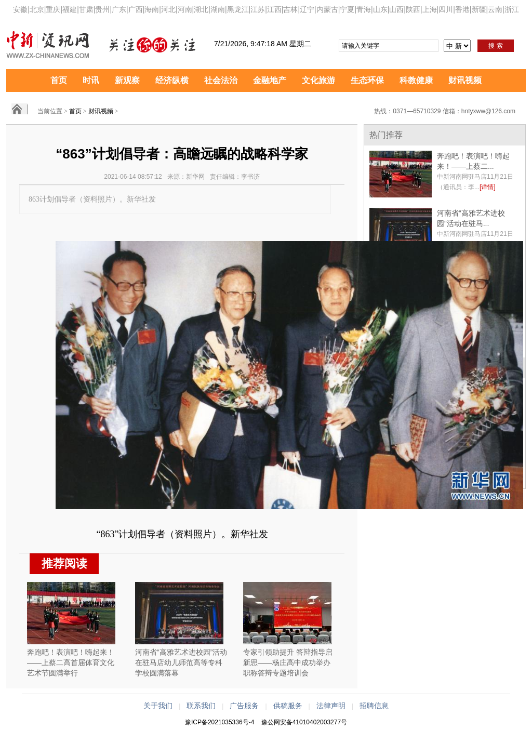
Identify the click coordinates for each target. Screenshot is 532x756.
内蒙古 (327, 9)
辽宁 (307, 9)
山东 (380, 9)
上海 (430, 9)
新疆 (479, 9)
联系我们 (201, 706)
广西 (136, 9)
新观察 (127, 80)
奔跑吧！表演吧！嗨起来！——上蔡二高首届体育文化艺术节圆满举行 (71, 662)
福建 (70, 9)
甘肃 (86, 9)
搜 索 (495, 46)
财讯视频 (465, 80)
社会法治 (221, 80)
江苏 (258, 9)
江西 (274, 9)
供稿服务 (288, 706)
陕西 (413, 9)
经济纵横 (172, 80)
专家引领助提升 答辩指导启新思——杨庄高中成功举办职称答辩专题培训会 (288, 662)
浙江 (512, 9)
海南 (152, 9)
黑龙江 (238, 9)
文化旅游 (318, 80)
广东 (119, 9)
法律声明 (331, 706)
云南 (495, 9)
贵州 (102, 9)
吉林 (290, 9)
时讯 (91, 80)
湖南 (218, 9)
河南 (185, 9)
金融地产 (270, 80)
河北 (168, 9)
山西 (396, 9)
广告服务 (244, 706)
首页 (59, 80)
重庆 (53, 9)
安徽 (20, 9)
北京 (37, 9)
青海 (364, 9)
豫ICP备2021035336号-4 (220, 722)
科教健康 (416, 80)
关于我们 (158, 706)
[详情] (488, 187)
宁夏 (347, 9)
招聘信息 (374, 706)
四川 (446, 9)
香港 (462, 9)
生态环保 (367, 80)
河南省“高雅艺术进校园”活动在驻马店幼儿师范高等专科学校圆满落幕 (181, 662)
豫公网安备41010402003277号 (304, 722)
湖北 (201, 9)
